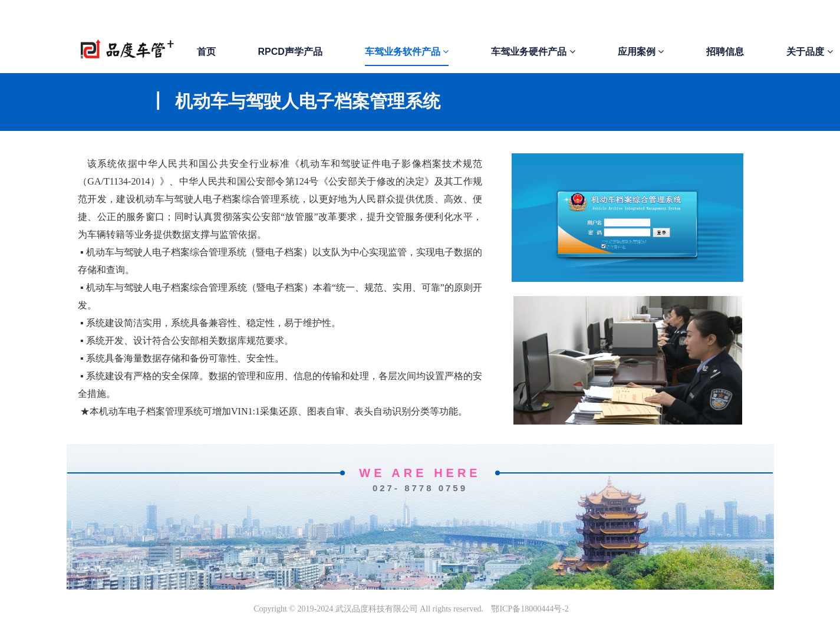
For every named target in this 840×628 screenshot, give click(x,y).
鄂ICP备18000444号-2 (530, 609)
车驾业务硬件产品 (533, 52)
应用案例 (641, 52)
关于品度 (809, 52)
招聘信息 (725, 52)
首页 (206, 52)
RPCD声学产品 (290, 52)
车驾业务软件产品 (407, 52)
